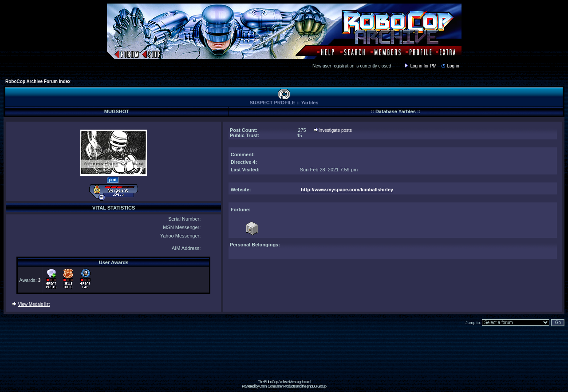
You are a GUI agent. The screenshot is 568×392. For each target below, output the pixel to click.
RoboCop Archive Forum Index (38, 81)
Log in (450, 66)
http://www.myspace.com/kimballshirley (347, 190)
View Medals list (34, 304)
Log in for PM (420, 66)
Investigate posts (335, 130)
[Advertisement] (284, 360)
